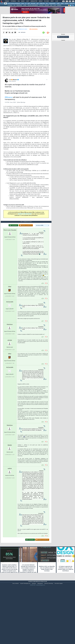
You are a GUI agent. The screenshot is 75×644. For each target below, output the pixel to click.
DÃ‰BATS (47, 5)
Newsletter (34, 1)
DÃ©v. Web (42, 3)
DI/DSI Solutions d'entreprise (14, 3)
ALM (29, 3)
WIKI (51, 5)
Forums (7, 1)
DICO (55, 5)
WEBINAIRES (19, 5)
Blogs (23, 1)
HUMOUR (59, 5)
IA (26, 3)
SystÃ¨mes (72, 3)
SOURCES (41, 5)
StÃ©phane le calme (22, 37)
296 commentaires (33, 37)
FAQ (19, 1)
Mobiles (67, 3)
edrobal (10, 365)
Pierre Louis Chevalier (10, 255)
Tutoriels (13, 1)
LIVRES (25, 5)
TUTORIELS (10, 5)
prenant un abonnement (25, 222)
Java (37, 3)
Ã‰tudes (47, 1)
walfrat (10, 493)
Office (62, 3)
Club (57, 1)
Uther (10, 311)
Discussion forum (63, 37)
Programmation (52, 3)
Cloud (23, 3)
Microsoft (33, 3)
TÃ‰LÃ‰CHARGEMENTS (33, 5)
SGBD (58, 3)
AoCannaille (10, 326)
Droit (52, 1)
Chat (28, 1)
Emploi (41, 1)
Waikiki (10, 470)
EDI (47, 3)
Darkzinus (10, 349)
